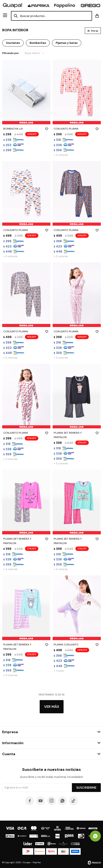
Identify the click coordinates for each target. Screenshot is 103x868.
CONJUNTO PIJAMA (77, 129)
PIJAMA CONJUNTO (77, 645)
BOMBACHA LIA (26, 129)
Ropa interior (33, 53)
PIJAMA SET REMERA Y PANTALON (77, 435)
